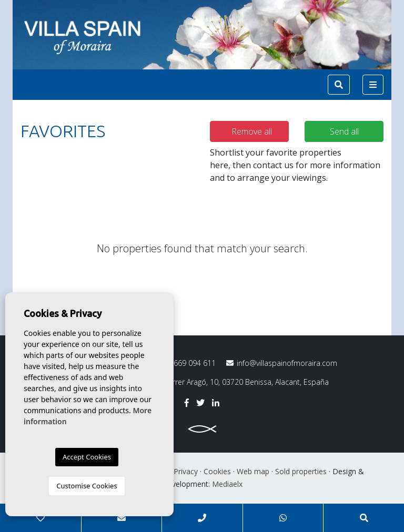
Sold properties (301, 471)
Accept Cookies (87, 457)
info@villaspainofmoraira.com (282, 363)
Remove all (252, 131)
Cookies (217, 471)
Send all (344, 131)
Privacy (186, 471)
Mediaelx (227, 484)
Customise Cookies (87, 486)
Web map (253, 471)
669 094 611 (188, 363)
